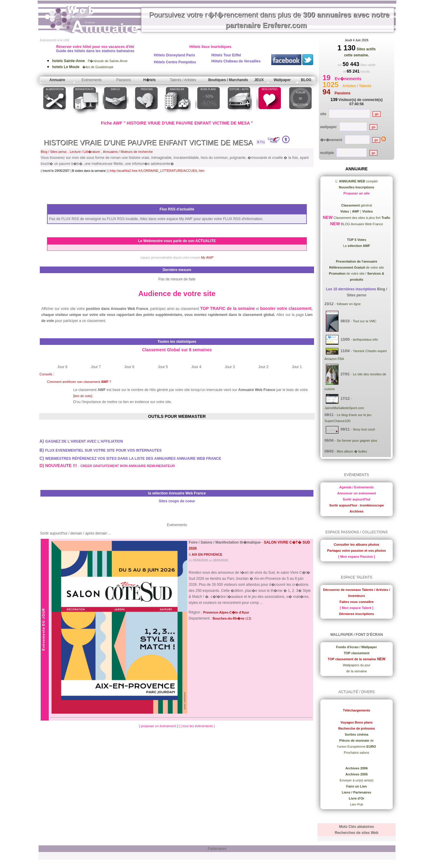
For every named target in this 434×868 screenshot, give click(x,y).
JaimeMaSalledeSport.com (344, 408)
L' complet (357, 181)
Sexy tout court (364, 430)
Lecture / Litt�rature (85, 152)
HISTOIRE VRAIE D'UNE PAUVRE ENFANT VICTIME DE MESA (148, 142)
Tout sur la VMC (365, 321)
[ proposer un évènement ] (159, 726)
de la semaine (357, 671)
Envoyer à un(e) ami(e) (357, 780)
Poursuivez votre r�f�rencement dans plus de (269, 20)
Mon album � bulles (352, 451)
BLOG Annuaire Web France (362, 224)
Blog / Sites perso (54, 152)
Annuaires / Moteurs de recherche (128, 152)
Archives (357, 511)
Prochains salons (357, 753)
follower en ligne (349, 304)
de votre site (357, 267)
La (357, 246)
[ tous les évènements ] (198, 726)
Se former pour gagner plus (357, 440)
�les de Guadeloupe (83, 67)
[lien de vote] (83, 396)
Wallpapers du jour (356, 665)
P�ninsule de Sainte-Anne (90, 61)
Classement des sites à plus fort (362, 218)
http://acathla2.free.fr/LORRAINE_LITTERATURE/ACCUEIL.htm (157, 171)
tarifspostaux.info (365, 339)
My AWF (207, 257)
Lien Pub (356, 804)
